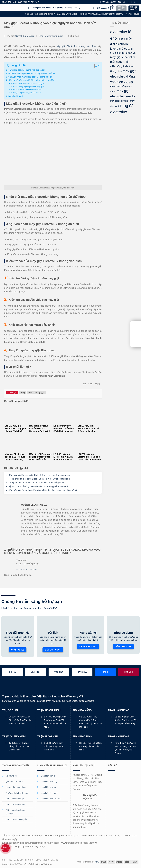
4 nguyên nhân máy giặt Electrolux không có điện (30, 77)
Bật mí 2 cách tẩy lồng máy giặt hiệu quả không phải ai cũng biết (39, 486)
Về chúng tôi (11, 776)
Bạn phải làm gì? (15, 96)
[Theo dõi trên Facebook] (129, 2)
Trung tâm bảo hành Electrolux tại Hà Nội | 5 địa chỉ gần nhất (37, 483)
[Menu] (29, 8)
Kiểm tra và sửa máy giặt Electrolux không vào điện (31, 80)
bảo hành (121, 8)
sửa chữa (134, 8)
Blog (41, 36)
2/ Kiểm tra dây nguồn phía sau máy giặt (27, 87)
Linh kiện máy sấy (49, 782)
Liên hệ (54, 860)
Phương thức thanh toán (17, 793)
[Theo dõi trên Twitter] (135, 2)
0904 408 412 (119, 2)
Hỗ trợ (68, 8)
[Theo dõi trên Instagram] (132, 2)
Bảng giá (19, 860)
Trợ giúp (30, 860)
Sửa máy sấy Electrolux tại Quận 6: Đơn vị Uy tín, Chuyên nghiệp (39, 475)
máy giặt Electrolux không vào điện (76, 46)
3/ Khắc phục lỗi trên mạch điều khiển (26, 90)
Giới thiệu (7, 860)
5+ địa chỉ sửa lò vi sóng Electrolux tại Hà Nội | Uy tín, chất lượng (39, 479)
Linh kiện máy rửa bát (51, 799)
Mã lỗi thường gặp (54, 36)
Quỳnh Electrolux (25, 36)
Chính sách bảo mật (15, 799)
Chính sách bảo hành (15, 804)
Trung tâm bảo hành (42, 8)
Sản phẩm (58, 8)
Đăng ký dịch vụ (6, 848)
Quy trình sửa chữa (14, 782)
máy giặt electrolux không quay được (122, 87)
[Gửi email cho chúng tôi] (137, 2)
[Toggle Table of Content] (95, 66)
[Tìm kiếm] (94, 8)
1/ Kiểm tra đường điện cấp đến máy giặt (27, 84)
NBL (97, 862)
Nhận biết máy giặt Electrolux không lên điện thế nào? (32, 73)
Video (46, 860)
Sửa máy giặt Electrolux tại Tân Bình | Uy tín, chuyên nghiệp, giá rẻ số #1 (43, 490)
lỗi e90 (121, 39)
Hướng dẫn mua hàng (16, 787)
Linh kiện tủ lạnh (48, 787)
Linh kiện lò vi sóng (50, 793)
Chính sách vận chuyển (16, 820)
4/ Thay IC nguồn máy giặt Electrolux (26, 93)
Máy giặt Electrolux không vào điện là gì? (26, 70)
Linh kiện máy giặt (49, 776)
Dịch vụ (78, 8)
